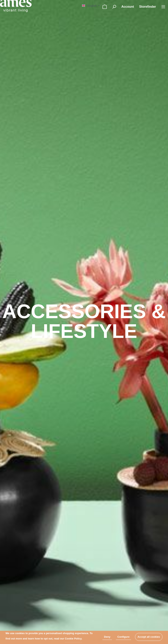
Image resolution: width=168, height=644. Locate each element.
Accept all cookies (149, 637)
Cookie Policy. (73, 639)
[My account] (128, 7)
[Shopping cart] (105, 7)
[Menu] (163, 7)
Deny (107, 637)
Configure (123, 637)
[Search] (114, 7)
